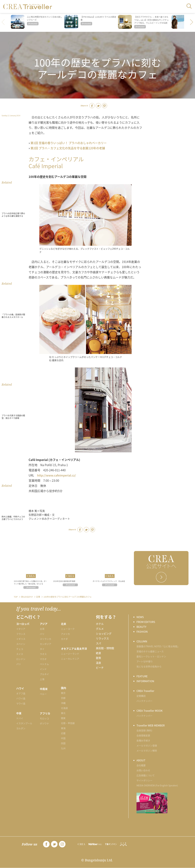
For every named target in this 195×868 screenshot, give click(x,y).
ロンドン (21, 659)
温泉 (98, 663)
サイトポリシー (144, 780)
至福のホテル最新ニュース (150, 651)
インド (43, 669)
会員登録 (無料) (144, 730)
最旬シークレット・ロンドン (151, 656)
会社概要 (141, 765)
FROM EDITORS (146, 622)
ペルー (43, 694)
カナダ (64, 639)
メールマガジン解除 (147, 750)
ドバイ (20, 718)
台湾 (42, 629)
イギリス (21, 639)
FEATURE (142, 676)
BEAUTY (141, 627)
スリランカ (45, 639)
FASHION (142, 632)
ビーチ (100, 668)
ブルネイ (44, 674)
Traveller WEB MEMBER (151, 725)
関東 (63, 718)
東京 (63, 693)
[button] (192, 22)
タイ (42, 649)
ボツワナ (44, 723)
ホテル (100, 624)
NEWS (140, 617)
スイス (20, 654)
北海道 (64, 708)
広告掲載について (146, 775)
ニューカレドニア (70, 659)
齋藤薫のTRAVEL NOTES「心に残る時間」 (158, 646)
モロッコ (44, 718)
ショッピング (104, 633)
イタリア (21, 629)
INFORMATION (145, 681)
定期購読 (141, 696)
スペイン (21, 644)
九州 (63, 748)
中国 (63, 738)
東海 (63, 728)
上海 (42, 679)
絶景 (98, 653)
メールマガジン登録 (147, 745)
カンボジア (45, 644)
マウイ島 (21, 703)
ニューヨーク (68, 629)
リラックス (102, 638)
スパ (98, 643)
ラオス (43, 654)
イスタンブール (24, 723)
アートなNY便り (145, 661)
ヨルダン (21, 728)
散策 (98, 658)
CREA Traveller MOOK (149, 711)
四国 (63, 743)
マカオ (43, 659)
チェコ (20, 649)
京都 (63, 698)
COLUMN (142, 641)
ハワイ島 (21, 698)
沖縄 (63, 703)
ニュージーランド (70, 654)
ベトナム (44, 664)
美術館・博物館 (105, 648)
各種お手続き (143, 740)
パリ (19, 664)
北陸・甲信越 (68, 723)
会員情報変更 (143, 735)
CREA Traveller (145, 691)
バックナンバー (144, 701)
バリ (42, 634)
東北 (63, 713)
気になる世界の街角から (149, 666)
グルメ (100, 629)
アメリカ (65, 634)
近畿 (63, 733)
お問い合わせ (143, 770)
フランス (21, 634)
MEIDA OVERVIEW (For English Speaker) (157, 785)
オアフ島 (21, 693)
